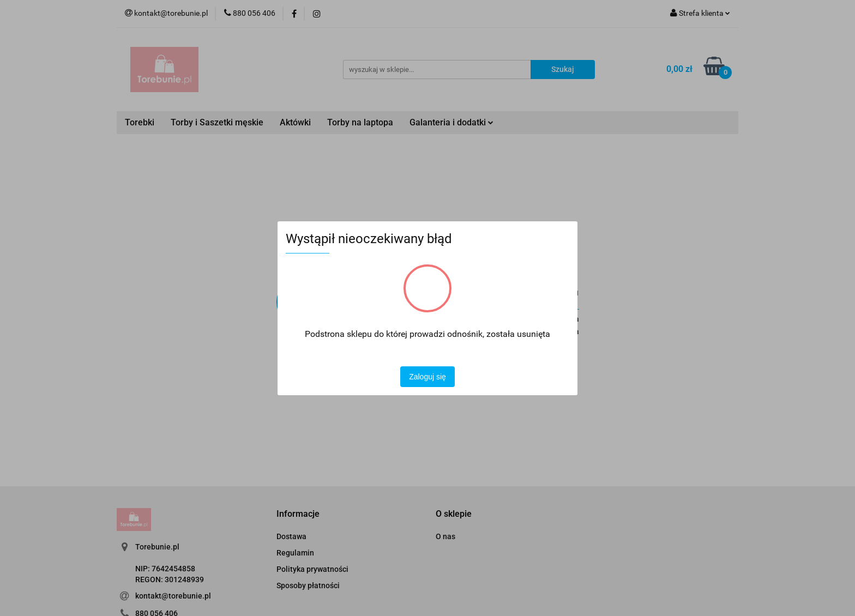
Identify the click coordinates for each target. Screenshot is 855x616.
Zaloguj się (427, 377)
